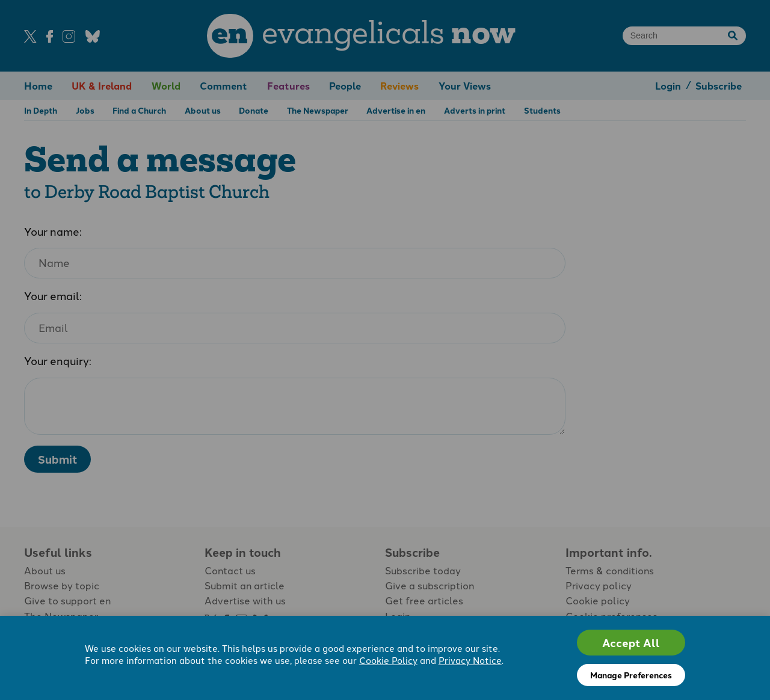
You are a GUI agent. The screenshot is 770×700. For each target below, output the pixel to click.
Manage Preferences (631, 675)
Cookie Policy (388, 661)
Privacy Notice (470, 661)
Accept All (631, 643)
